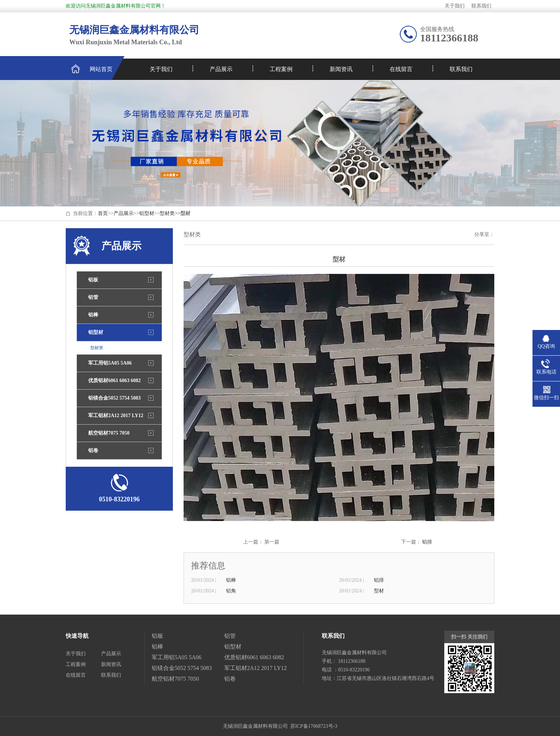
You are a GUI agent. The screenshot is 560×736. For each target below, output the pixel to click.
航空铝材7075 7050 (109, 433)
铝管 (93, 297)
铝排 (427, 542)
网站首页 (101, 69)
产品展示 (221, 69)
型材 (379, 591)
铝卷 (93, 450)
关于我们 (455, 6)
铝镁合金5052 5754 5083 (114, 398)
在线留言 (401, 69)
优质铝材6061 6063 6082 (114, 380)
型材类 (167, 213)
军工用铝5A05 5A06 (110, 363)
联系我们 (481, 6)
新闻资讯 (341, 69)
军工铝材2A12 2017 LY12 (116, 415)
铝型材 (147, 213)
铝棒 (93, 315)
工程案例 (281, 69)
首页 (103, 213)
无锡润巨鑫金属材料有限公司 (255, 726)
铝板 (93, 280)
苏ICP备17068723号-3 (314, 726)
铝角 (231, 591)
